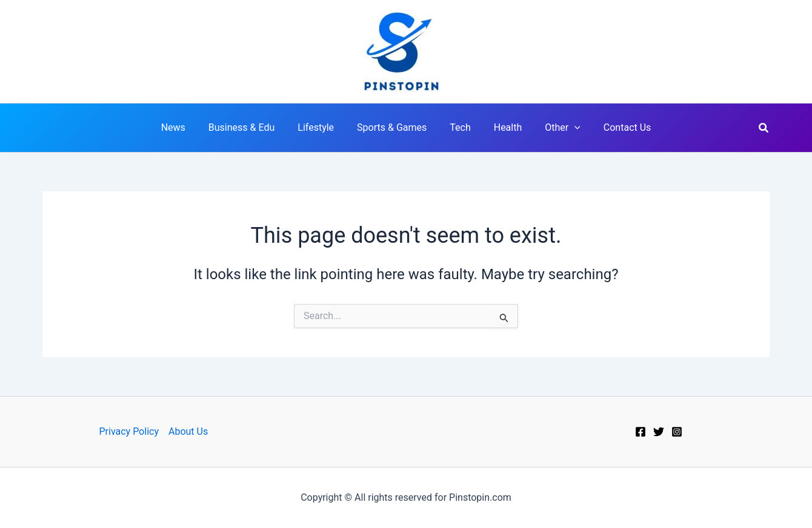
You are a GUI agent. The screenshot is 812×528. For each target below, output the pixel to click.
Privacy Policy (129, 431)
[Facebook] (641, 432)
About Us (188, 431)
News (186, 127)
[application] (565, 128)
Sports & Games (394, 127)
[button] (764, 128)
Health (503, 127)
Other (554, 128)
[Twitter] (659, 432)
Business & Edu (251, 127)
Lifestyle (321, 127)
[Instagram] (677, 432)
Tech (458, 127)
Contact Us (615, 127)
